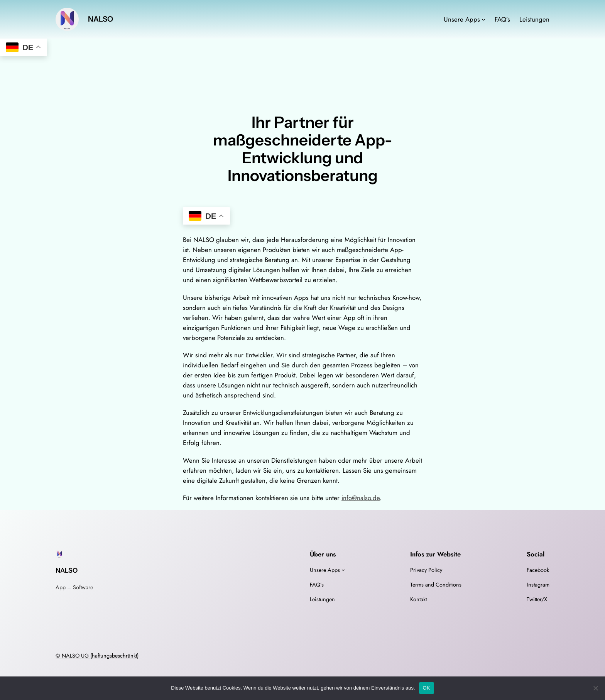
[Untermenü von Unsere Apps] (483, 19)
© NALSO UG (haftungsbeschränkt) (97, 656)
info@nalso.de (361, 498)
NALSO (101, 19)
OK (427, 688)
